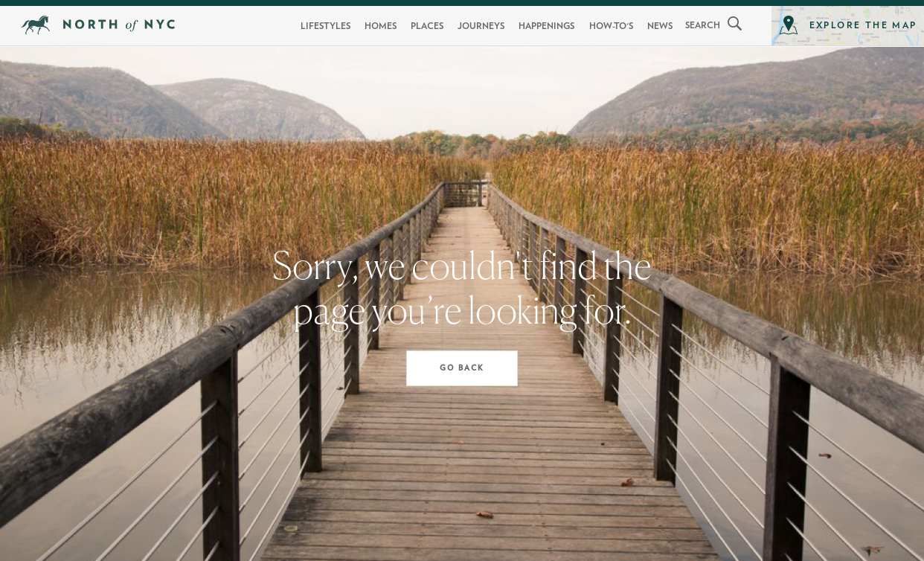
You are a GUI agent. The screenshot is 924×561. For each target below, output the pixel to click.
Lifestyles (325, 26)
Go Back (462, 368)
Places (427, 26)
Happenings (546, 26)
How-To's (611, 26)
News (660, 26)
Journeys (481, 26)
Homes (381, 26)
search (703, 25)
